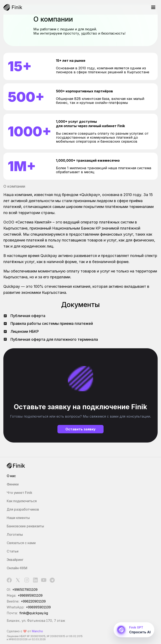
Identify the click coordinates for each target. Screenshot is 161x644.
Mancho (37, 631)
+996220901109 (33, 601)
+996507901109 (25, 589)
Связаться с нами (21, 543)
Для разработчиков (23, 509)
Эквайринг (15, 560)
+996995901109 (30, 595)
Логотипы (15, 534)
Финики (13, 484)
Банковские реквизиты (25, 526)
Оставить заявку (80, 429)
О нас (11, 476)
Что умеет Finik (19, 493)
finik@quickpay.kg (34, 613)
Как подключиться (22, 501)
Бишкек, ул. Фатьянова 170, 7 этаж (36, 620)
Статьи (13, 551)
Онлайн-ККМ (17, 568)
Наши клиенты (18, 518)
